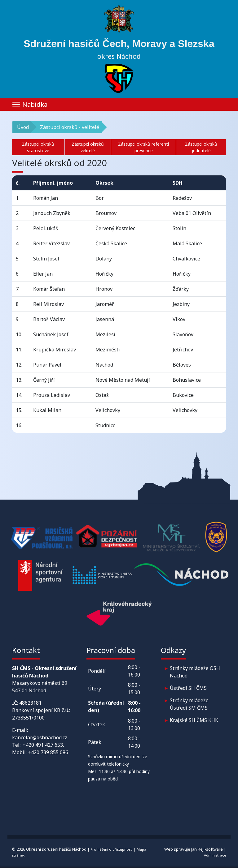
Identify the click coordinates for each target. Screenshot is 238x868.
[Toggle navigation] (119, 105)
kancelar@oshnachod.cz (40, 737)
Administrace (215, 855)
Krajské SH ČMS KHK (194, 720)
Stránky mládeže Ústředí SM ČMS (189, 704)
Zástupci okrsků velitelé (88, 147)
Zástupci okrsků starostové (38, 147)
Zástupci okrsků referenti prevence (143, 147)
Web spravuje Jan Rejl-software (194, 849)
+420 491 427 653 (43, 745)
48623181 (30, 703)
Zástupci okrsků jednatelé (201, 147)
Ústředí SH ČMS (188, 688)
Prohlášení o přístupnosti (112, 849)
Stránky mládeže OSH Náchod (195, 672)
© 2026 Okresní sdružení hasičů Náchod (49, 849)
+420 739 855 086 (48, 752)
